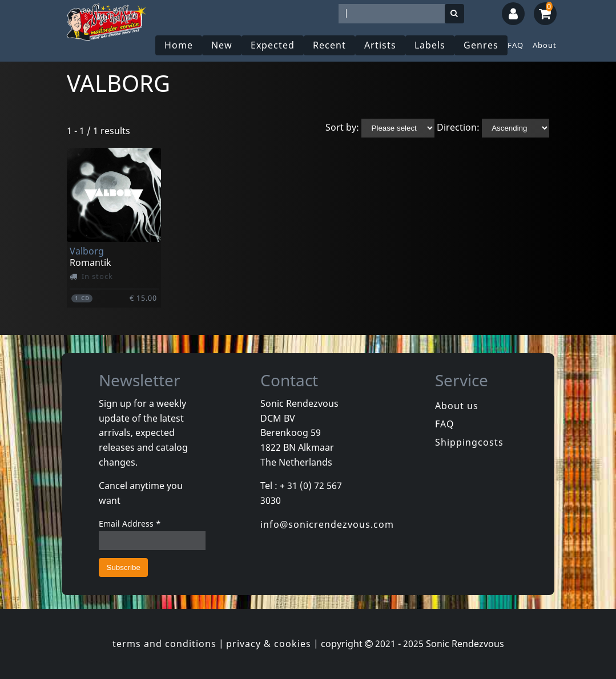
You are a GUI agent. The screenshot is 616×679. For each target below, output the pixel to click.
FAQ (516, 45)
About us (457, 406)
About (545, 45)
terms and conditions (164, 644)
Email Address (130, 524)
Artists (380, 45)
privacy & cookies (269, 644)
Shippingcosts (469, 442)
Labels (430, 45)
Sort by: (342, 127)
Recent (329, 45)
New (222, 45)
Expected (273, 45)
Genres (481, 45)
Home (179, 45)
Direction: (458, 127)
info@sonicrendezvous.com (327, 524)
